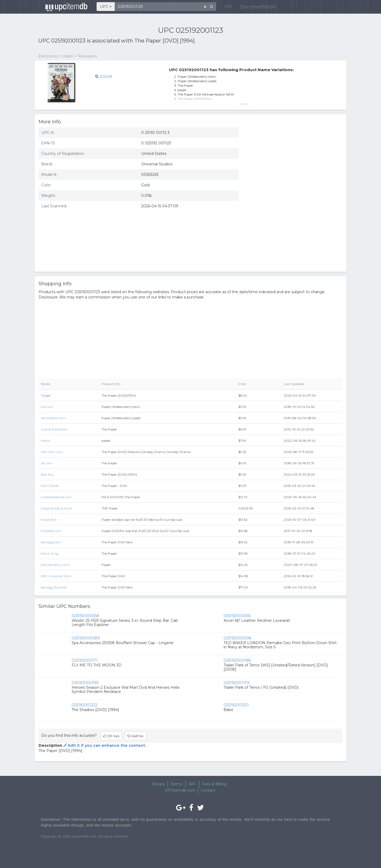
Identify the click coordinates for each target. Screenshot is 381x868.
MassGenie (49, 520)
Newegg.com (51, 542)
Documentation (255, 8)
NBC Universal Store (56, 576)
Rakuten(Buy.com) (55, 565)
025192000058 (85, 616)
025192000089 (86, 638)
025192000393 (85, 683)
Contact (208, 790)
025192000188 (237, 660)
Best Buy (47, 474)
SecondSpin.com (53, 418)
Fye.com (47, 407)
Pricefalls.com (51, 531)
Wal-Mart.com (52, 452)
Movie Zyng (50, 553)
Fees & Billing (214, 784)
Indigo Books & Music (57, 508)
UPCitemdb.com (180, 790)
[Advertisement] (294, 230)
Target (46, 395)
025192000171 (85, 660)
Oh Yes (111, 736)
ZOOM (104, 77)
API (225, 8)
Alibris (45, 441)
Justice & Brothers (54, 429)
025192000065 (237, 616)
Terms (176, 784)
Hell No (136, 736)
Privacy (159, 784)
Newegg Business (54, 587)
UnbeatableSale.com (56, 497)
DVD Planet (50, 486)
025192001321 (236, 705)
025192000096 (237, 638)
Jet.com (47, 463)
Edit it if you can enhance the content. (104, 745)
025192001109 (237, 683)
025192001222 (84, 705)
